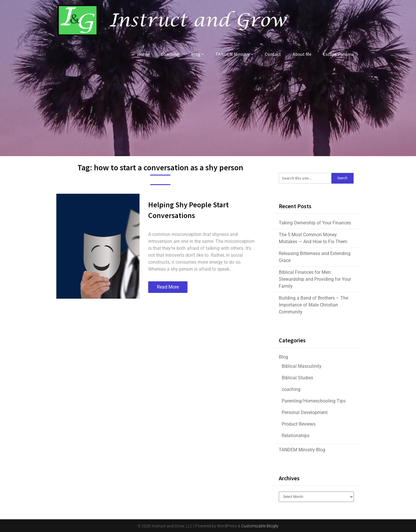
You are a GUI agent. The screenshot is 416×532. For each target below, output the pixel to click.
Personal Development (305, 412)
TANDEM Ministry (233, 54)
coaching (291, 389)
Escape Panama (338, 54)
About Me (302, 54)
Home (143, 54)
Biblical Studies (297, 378)
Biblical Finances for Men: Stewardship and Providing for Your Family (315, 279)
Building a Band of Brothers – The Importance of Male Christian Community (313, 305)
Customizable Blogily (260, 526)
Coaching (170, 54)
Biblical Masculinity (302, 366)
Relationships (296, 436)
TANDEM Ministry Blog (302, 450)
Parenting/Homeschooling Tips (314, 401)
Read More (168, 287)
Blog (196, 54)
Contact (273, 54)
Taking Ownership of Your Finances (315, 223)
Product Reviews (299, 424)
